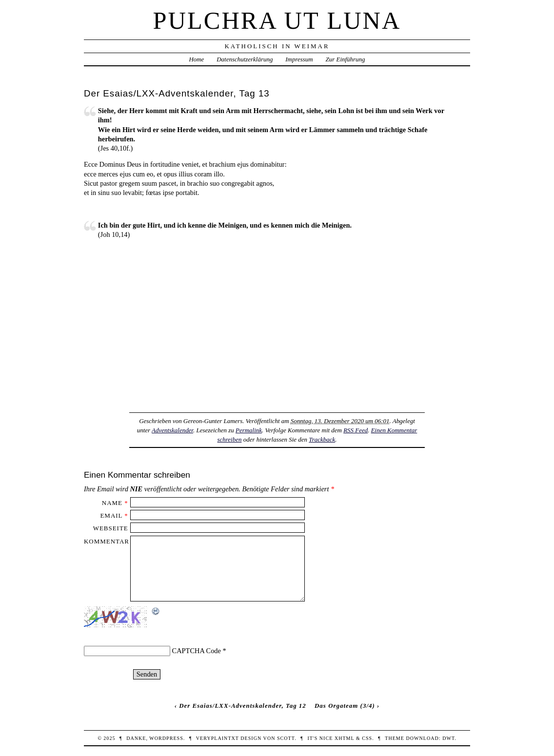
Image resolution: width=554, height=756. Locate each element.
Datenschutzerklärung (245, 59)
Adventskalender (172, 430)
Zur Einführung (346, 59)
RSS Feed (356, 430)
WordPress (166, 738)
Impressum (299, 59)
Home (196, 59)
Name (112, 503)
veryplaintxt (218, 738)
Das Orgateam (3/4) (345, 706)
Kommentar (107, 541)
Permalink (249, 430)
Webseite (111, 528)
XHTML (344, 738)
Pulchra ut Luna (277, 20)
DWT (448, 738)
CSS (367, 738)
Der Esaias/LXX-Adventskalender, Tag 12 (243, 706)
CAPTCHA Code (197, 651)
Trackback (322, 439)
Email (111, 515)
